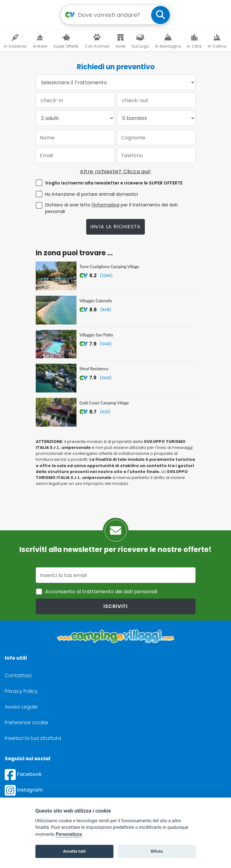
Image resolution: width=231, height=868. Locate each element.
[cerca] (160, 15)
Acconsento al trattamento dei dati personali (101, 592)
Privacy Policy (21, 691)
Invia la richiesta (115, 227)
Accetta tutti (74, 851)
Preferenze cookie (26, 722)
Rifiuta (157, 851)
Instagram (24, 790)
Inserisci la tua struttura (33, 738)
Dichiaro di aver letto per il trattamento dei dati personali (111, 208)
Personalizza (69, 834)
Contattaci (18, 676)
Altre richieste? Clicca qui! (115, 172)
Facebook (23, 774)
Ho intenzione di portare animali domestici (92, 194)
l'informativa (106, 205)
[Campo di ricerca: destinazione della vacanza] (116, 15)
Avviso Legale (21, 707)
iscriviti (115, 606)
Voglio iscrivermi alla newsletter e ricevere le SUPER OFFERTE (114, 183)
